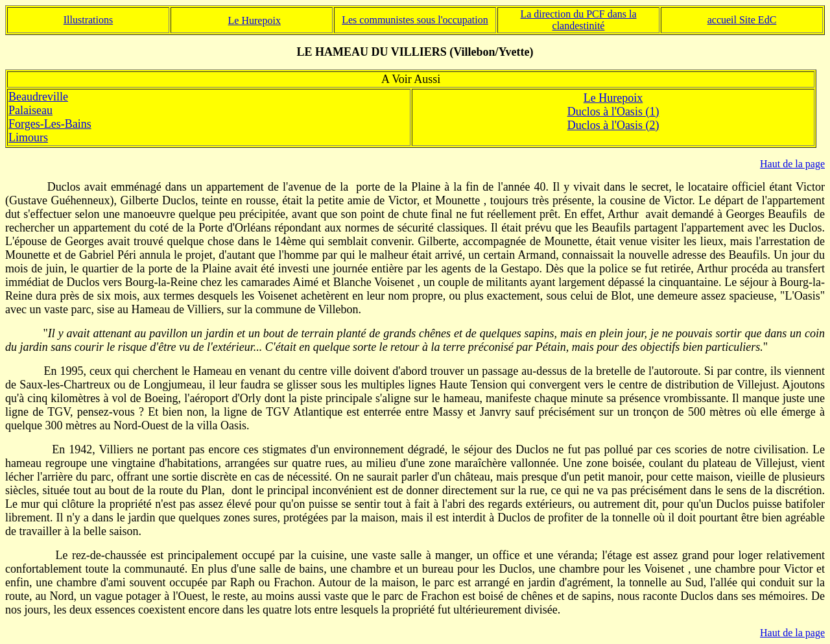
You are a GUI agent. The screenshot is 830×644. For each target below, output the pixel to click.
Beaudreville (38, 97)
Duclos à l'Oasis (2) (613, 125)
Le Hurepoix (613, 98)
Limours (28, 137)
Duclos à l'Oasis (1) (613, 112)
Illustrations (88, 20)
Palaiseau (30, 110)
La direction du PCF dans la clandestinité (578, 20)
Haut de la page (792, 164)
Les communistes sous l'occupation (415, 20)
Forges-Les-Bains (50, 124)
